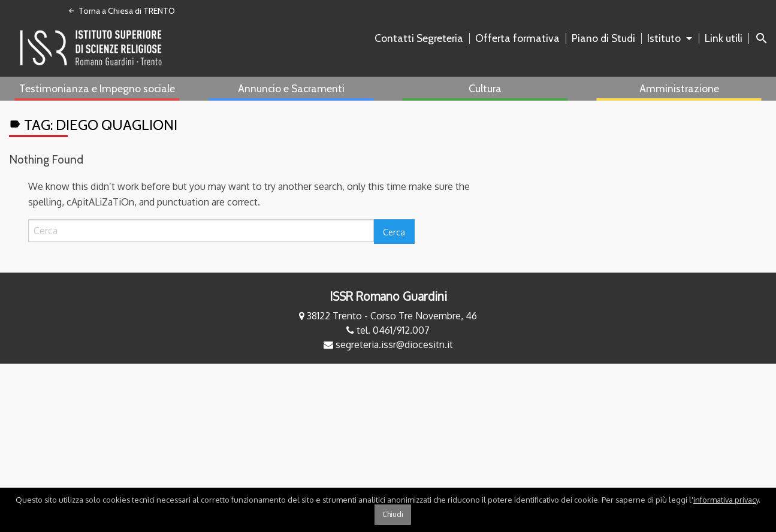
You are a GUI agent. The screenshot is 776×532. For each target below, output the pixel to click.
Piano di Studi (603, 38)
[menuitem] (421, 38)
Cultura (485, 88)
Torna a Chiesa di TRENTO (121, 11)
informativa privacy (726, 500)
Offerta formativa (517, 38)
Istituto (664, 38)
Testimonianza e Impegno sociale (97, 88)
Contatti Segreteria (419, 38)
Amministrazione (679, 88)
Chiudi (393, 514)
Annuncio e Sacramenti (291, 88)
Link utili (724, 38)
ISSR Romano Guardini (388, 296)
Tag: (93, 125)
